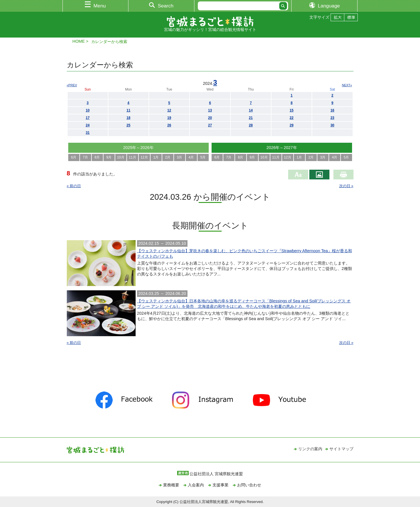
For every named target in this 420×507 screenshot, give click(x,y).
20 (210, 118)
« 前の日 (74, 186)
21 (251, 118)
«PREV (72, 85)
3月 (180, 157)
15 (291, 110)
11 (128, 110)
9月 (109, 157)
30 (332, 125)
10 (88, 110)
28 (251, 125)
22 (291, 118)
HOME (79, 41)
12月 (144, 157)
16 (332, 110)
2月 (168, 157)
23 (332, 118)
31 (88, 133)
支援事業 (220, 485)
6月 (74, 157)
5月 (203, 157)
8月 (97, 157)
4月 (191, 157)
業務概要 (171, 485)
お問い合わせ (249, 485)
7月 (86, 157)
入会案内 (196, 485)
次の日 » (346, 186)
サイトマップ (341, 449)
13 (210, 110)
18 (128, 118)
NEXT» (347, 85)
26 (169, 125)
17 (88, 118)
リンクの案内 (310, 449)
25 (128, 125)
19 (169, 118)
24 (88, 125)
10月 (121, 157)
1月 (156, 157)
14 (251, 110)
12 (169, 110)
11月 (132, 157)
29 (291, 125)
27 (210, 125)
